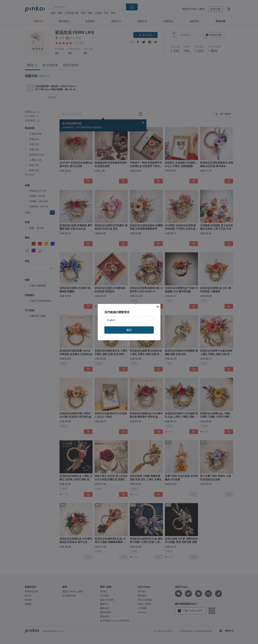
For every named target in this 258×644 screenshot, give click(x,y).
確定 (129, 330)
